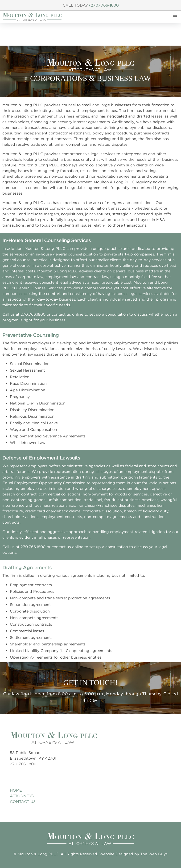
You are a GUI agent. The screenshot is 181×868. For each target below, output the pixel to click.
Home (16, 790)
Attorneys (22, 796)
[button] (175, 17)
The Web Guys (154, 854)
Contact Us (23, 801)
